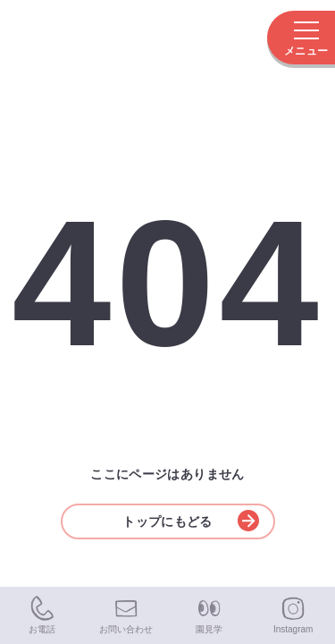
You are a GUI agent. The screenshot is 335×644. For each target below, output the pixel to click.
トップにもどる (190, 521)
